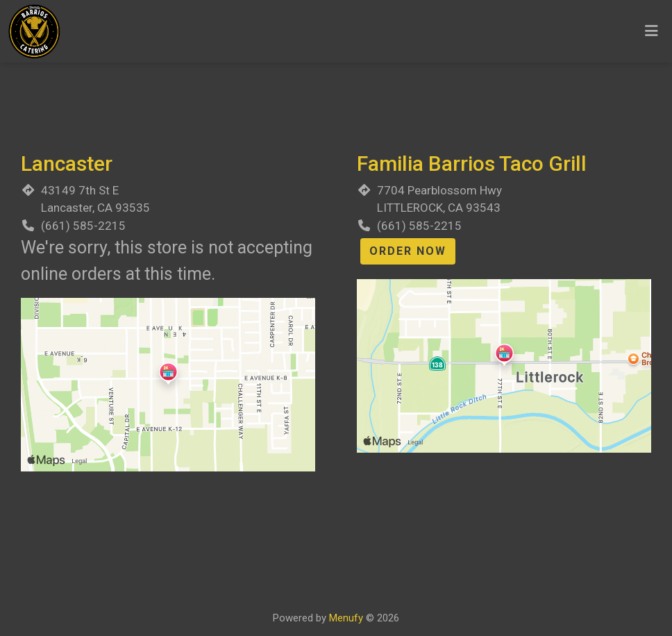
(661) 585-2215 (83, 226)
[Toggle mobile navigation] (652, 31)
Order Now (408, 251)
